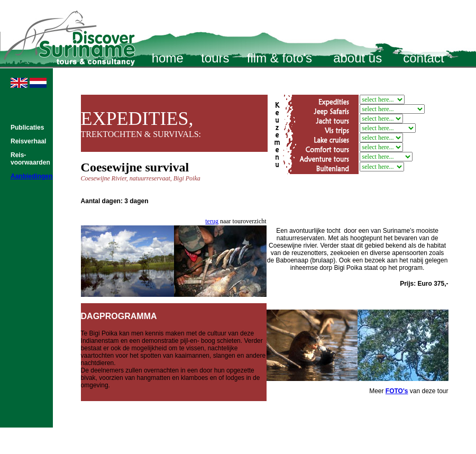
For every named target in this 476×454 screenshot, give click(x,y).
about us (358, 58)
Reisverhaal (28, 141)
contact (423, 58)
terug (212, 221)
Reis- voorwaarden (30, 159)
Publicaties (27, 128)
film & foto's (280, 58)
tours (215, 58)
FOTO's (397, 391)
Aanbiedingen (31, 176)
